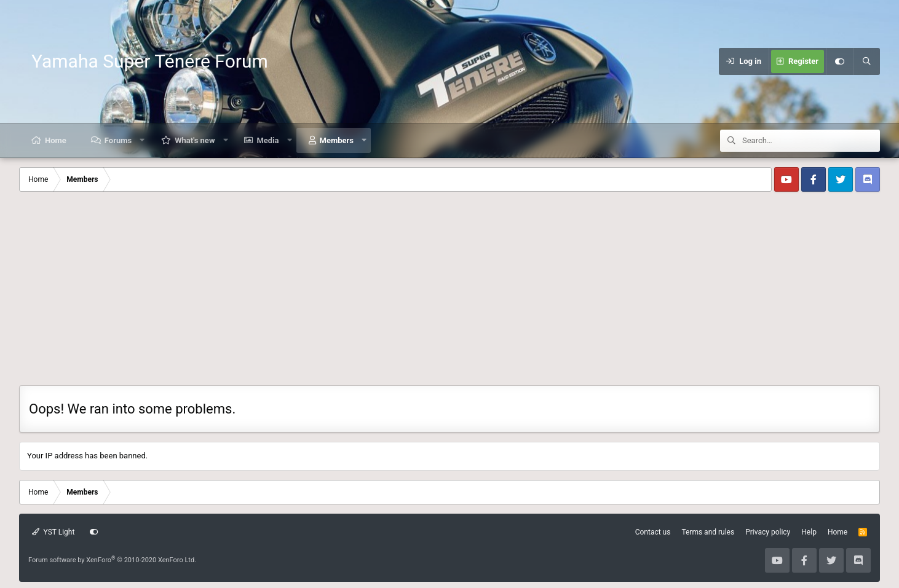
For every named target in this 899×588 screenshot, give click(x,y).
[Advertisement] (450, 293)
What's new (195, 140)
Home (56, 140)
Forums (118, 140)
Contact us (653, 532)
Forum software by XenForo (112, 560)
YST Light (53, 532)
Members (337, 140)
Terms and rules (708, 532)
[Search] (866, 61)
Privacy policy (768, 532)
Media (267, 140)
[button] (142, 140)
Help (809, 532)
